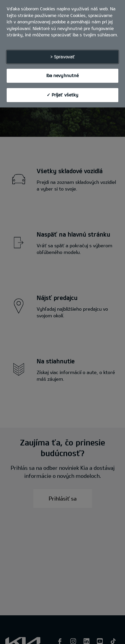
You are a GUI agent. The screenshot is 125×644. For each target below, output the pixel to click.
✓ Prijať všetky (63, 91)
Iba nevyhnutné (63, 72)
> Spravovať (62, 53)
